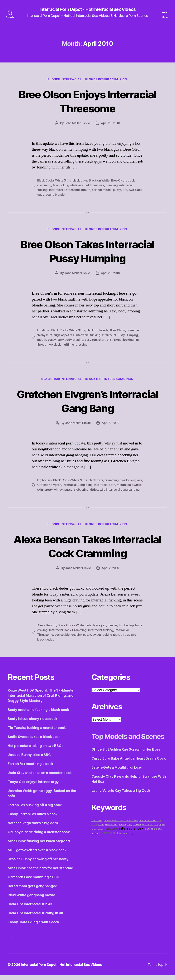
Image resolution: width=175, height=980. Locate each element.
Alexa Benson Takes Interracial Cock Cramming (88, 551)
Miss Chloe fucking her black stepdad (39, 846)
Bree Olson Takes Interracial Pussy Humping (88, 251)
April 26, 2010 (111, 124)
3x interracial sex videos (13, 942)
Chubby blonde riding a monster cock (39, 837)
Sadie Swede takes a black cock (34, 741)
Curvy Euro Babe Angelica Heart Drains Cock (129, 773)
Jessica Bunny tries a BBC (29, 759)
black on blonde (98, 331)
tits (126, 190)
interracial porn (112, 485)
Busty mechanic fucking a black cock (38, 714)
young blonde (63, 195)
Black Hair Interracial (61, 379)
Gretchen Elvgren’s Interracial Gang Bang (87, 401)
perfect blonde (66, 639)
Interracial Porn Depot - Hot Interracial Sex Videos (87, 10)
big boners (45, 481)
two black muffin (76, 344)
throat (59, 344)
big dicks (44, 331)
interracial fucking (105, 335)
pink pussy (85, 639)
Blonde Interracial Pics (107, 80)
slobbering (90, 490)
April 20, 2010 (111, 273)
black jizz (101, 630)
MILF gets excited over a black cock (37, 855)
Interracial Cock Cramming (76, 635)
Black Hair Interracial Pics (110, 379)
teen (132, 847)
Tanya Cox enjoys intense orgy (33, 786)
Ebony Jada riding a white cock (33, 927)
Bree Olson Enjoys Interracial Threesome (87, 101)
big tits (162, 839)
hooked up (128, 630)
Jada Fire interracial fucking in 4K (36, 918)
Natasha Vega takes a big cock (33, 828)
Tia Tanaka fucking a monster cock (37, 732)
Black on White (100, 181)
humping (112, 186)
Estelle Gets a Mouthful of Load (117, 782)
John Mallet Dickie (77, 124)
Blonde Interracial (65, 80)
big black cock (111, 839)
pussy (119, 190)
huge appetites (80, 335)
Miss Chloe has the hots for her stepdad (40, 873)
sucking (95, 847)
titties (104, 490)
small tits (137, 839)
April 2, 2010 (111, 573)
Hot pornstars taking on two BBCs (35, 750)
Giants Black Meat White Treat (121, 835)
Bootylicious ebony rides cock (32, 723)
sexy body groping (85, 340)
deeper (114, 630)
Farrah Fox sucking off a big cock (35, 810)
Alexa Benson (47, 630)
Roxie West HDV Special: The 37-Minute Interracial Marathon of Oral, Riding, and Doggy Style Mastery (41, 700)
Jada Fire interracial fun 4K (30, 909)
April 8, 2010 (111, 423)
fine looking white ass (68, 186)
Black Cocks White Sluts (54, 181)
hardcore (111, 843)
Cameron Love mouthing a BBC (34, 882)
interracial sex (131, 843)
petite (94, 843)
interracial (105, 847)
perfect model (103, 190)
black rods (97, 481)
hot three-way (95, 186)
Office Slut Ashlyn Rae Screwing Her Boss (126, 764)
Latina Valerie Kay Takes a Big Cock (121, 805)
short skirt (121, 340)
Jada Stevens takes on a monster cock (40, 777)
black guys (80, 181)
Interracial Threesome (65, 190)
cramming (44, 335)
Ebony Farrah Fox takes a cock (33, 819)
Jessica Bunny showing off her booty (38, 864)
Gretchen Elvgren (56, 485)
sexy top (106, 340)
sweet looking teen (108, 639)
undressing (97, 344)
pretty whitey (62, 490)
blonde (101, 843)
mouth (87, 190)
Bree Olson (120, 181)
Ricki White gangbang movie (31, 900)
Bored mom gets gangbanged (32, 891)
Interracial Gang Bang (85, 485)
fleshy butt (60, 335)
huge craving (46, 635)
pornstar (122, 839)
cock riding (97, 835)
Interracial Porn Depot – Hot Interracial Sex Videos (62, 969)
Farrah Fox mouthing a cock (30, 768)
